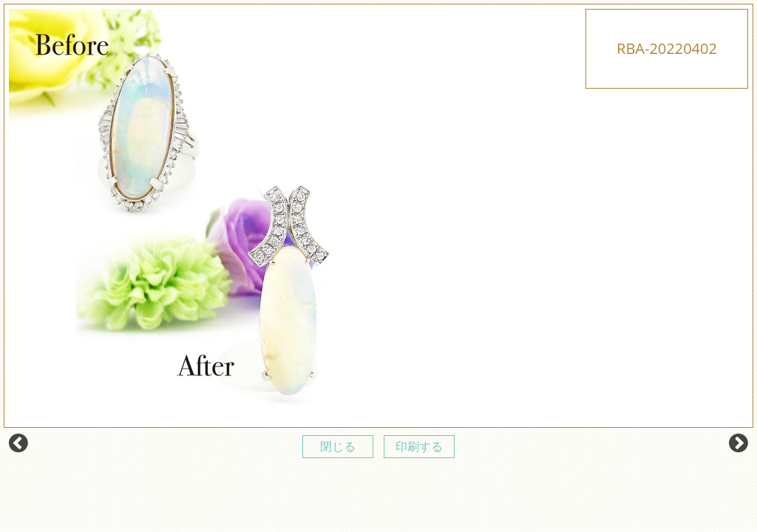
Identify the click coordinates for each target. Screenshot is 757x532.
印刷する (419, 446)
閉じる (338, 446)
